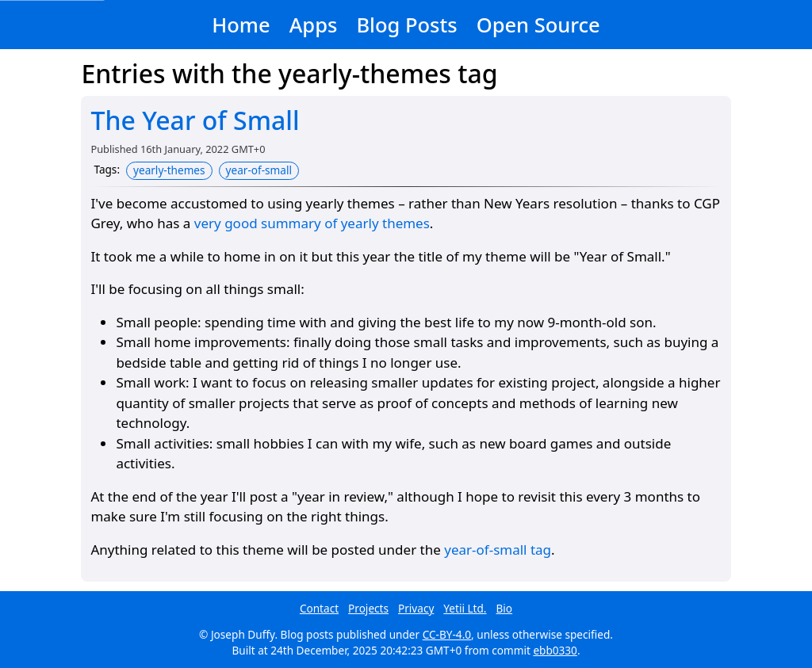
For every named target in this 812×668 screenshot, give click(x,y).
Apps (314, 25)
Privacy (416, 608)
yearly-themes (169, 170)
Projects (368, 608)
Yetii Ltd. (465, 608)
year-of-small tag (498, 550)
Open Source (538, 25)
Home (241, 25)
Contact (319, 608)
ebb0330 (555, 650)
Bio (505, 608)
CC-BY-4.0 (447, 634)
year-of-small (259, 170)
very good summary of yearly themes (312, 223)
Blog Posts (406, 25)
